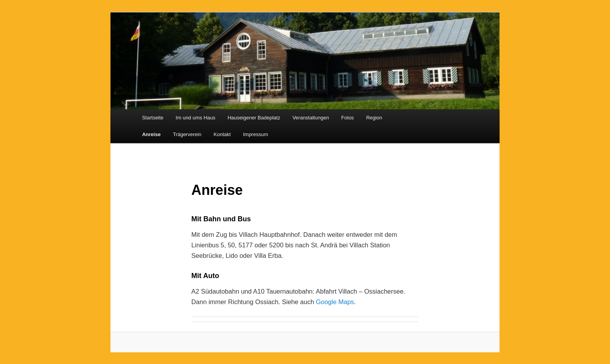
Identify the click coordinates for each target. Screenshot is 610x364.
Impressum (256, 134)
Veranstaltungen (311, 118)
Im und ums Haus (196, 118)
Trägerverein (187, 134)
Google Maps (335, 302)
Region (374, 118)
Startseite (153, 118)
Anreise (151, 134)
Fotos (348, 118)
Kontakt (222, 134)
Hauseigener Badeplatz (254, 118)
